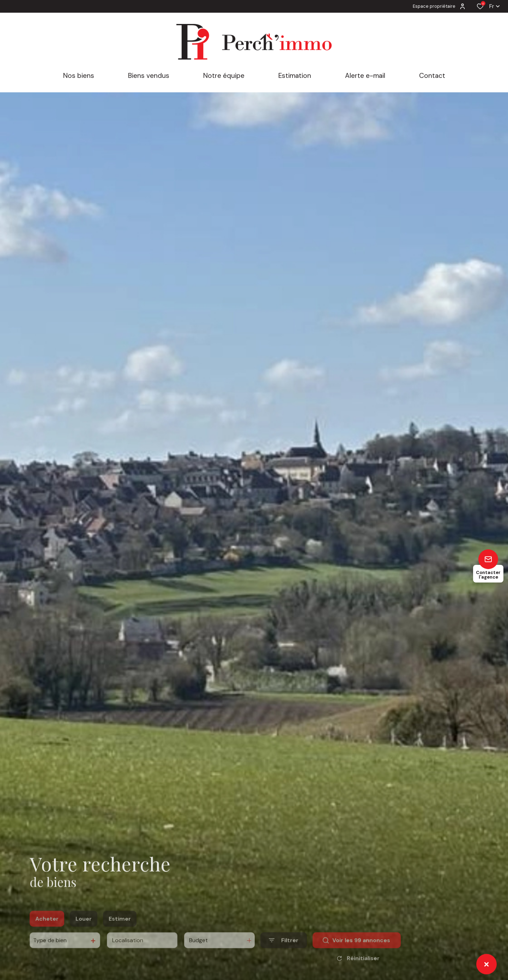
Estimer (120, 928)
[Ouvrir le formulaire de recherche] (284, 950)
